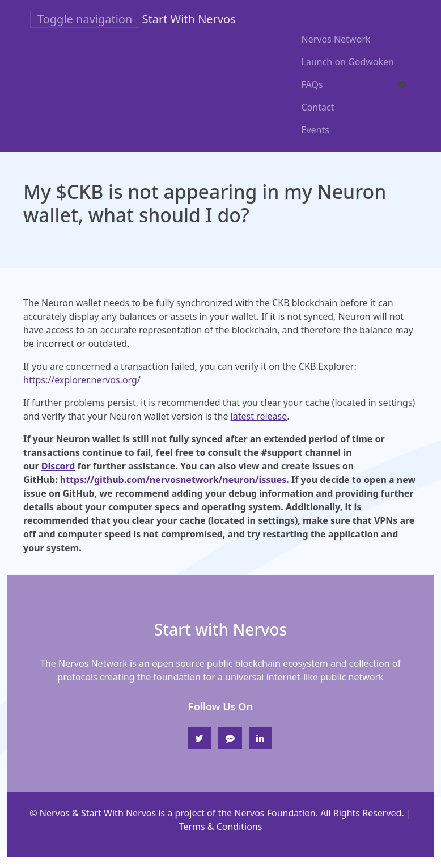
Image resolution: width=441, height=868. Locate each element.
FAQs (312, 84)
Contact (318, 107)
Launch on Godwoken (348, 62)
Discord (58, 466)
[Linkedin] (260, 738)
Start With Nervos (189, 19)
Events (315, 130)
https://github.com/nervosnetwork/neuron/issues (173, 480)
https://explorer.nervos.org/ (82, 380)
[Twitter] (199, 738)
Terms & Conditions (221, 827)
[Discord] (230, 738)
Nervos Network (336, 39)
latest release (259, 416)
